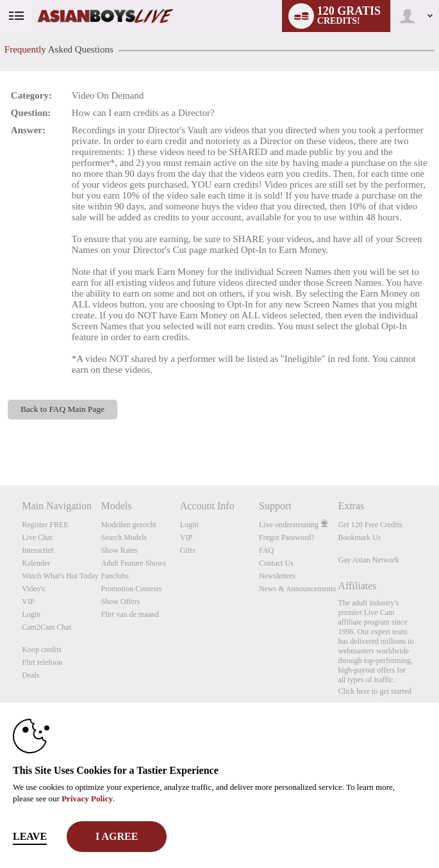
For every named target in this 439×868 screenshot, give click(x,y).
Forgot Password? (286, 537)
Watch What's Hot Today (60, 576)
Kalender (36, 563)
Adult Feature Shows (134, 563)
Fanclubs (115, 576)
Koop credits (42, 650)
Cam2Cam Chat (46, 627)
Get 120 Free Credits (370, 525)
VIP (28, 602)
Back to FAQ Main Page (62, 409)
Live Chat (37, 537)
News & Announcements (297, 589)
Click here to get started (375, 691)
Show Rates (120, 550)
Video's (33, 589)
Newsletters (277, 576)
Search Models (124, 537)
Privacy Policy (87, 798)
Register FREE (45, 525)
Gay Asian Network (368, 560)
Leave (30, 836)
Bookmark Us (359, 537)
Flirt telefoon (42, 662)
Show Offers (121, 602)
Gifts (188, 550)
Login (31, 614)
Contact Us (276, 563)
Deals (30, 675)
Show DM (0, 438)
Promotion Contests (132, 589)
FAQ (266, 550)
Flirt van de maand (130, 614)
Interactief (37, 550)
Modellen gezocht (129, 525)
